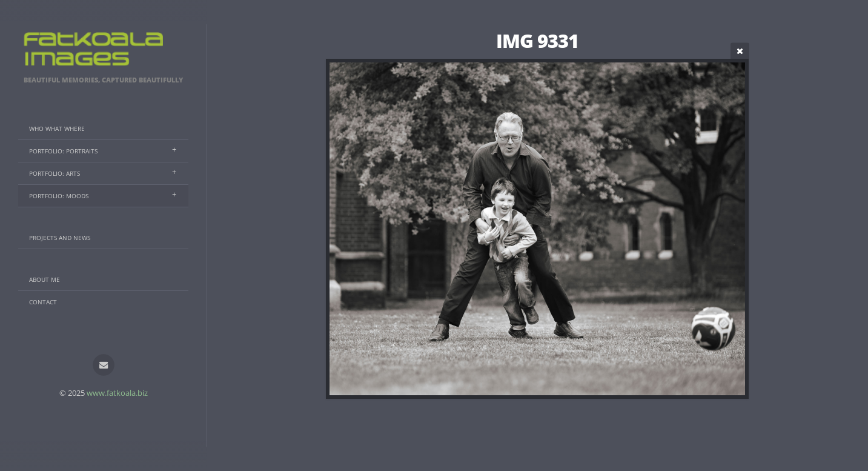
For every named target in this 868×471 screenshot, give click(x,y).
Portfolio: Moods (59, 196)
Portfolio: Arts (55, 173)
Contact (43, 302)
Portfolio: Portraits (63, 151)
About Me (45, 279)
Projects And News (60, 238)
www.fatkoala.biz (117, 393)
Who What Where (57, 129)
